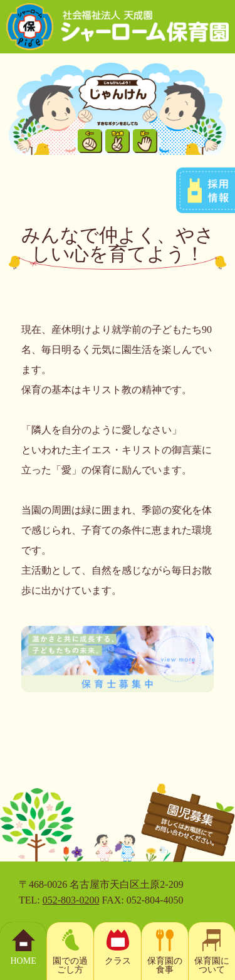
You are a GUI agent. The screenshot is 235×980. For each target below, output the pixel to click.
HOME (23, 961)
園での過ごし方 (70, 965)
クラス (118, 961)
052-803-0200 (71, 900)
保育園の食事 (165, 965)
